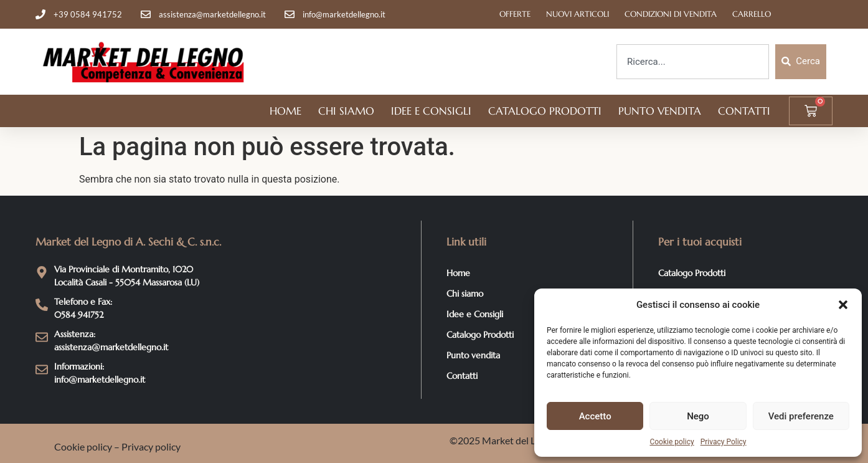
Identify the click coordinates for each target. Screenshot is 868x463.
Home (285, 111)
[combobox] (693, 62)
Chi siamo (346, 111)
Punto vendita (660, 111)
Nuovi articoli (578, 14)
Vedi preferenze (801, 416)
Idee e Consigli (431, 111)
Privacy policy (151, 446)
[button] (843, 305)
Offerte (515, 14)
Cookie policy (672, 442)
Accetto (595, 416)
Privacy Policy (724, 442)
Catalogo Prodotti (545, 111)
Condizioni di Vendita (671, 14)
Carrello (752, 14)
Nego (698, 416)
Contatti (744, 111)
